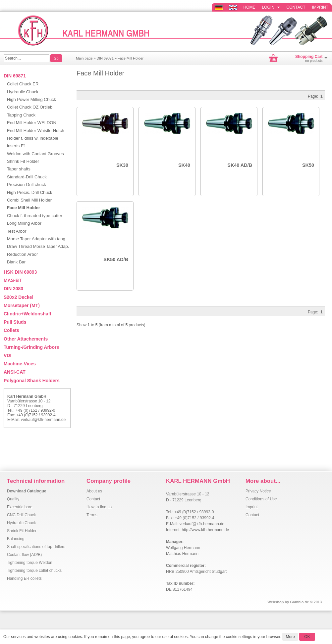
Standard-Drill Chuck (27, 177)
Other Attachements (26, 339)
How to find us (99, 507)
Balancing (16, 539)
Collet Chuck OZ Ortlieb (30, 107)
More (290, 637)
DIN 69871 (105, 58)
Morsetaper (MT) (22, 305)
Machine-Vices (20, 364)
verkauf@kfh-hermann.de (43, 420)
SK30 (122, 165)
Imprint (320, 7)
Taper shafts (19, 169)
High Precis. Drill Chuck (30, 192)
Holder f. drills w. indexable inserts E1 (33, 142)
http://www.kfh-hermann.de (205, 530)
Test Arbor (17, 231)
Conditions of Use (261, 499)
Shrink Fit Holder (23, 161)
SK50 (308, 165)
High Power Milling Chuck (31, 99)
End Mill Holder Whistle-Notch (36, 131)
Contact (296, 7)
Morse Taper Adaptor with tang (36, 239)
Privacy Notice (258, 491)
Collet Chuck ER (23, 84)
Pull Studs (15, 322)
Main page (84, 58)
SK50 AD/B (116, 259)
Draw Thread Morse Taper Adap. (38, 246)
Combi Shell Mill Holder (29, 200)
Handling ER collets (24, 578)
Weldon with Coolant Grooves (35, 154)
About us (94, 491)
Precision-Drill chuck (27, 184)
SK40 (184, 165)
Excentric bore (20, 507)
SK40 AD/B (240, 165)
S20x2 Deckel (19, 297)
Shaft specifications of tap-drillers (36, 547)
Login (271, 7)
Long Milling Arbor (24, 223)
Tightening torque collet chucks (34, 571)
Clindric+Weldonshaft (28, 314)
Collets (11, 330)
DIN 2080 (13, 289)
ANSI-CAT (15, 372)
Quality (13, 499)
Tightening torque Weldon (30, 563)
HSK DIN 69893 (20, 272)
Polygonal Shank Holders (32, 381)
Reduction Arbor (22, 254)
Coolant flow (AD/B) (24, 555)
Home (249, 7)
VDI (7, 355)
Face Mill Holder (131, 58)
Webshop (276, 602)
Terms (92, 515)
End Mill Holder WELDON (32, 123)
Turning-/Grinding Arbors (31, 347)
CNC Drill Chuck (21, 515)
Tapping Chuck (21, 115)
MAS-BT (13, 280)
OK (307, 637)
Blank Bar (16, 262)
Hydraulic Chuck (23, 92)
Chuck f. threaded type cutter (35, 216)
